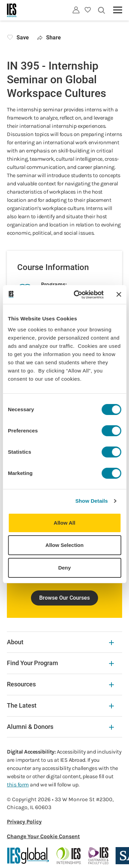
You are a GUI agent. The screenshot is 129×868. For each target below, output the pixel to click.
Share (49, 38)
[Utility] (76, 10)
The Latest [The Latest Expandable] (60, 705)
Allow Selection (64, 545)
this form (18, 785)
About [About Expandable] (60, 642)
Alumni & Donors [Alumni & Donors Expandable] (60, 727)
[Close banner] (119, 294)
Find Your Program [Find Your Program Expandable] (60, 663)
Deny (64, 568)
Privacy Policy (24, 822)
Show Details (92, 501)
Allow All (64, 523)
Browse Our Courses (64, 598)
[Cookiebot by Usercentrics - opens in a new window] (77, 295)
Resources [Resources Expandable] (60, 684)
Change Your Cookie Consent (43, 836)
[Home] (12, 10)
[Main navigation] (118, 10)
